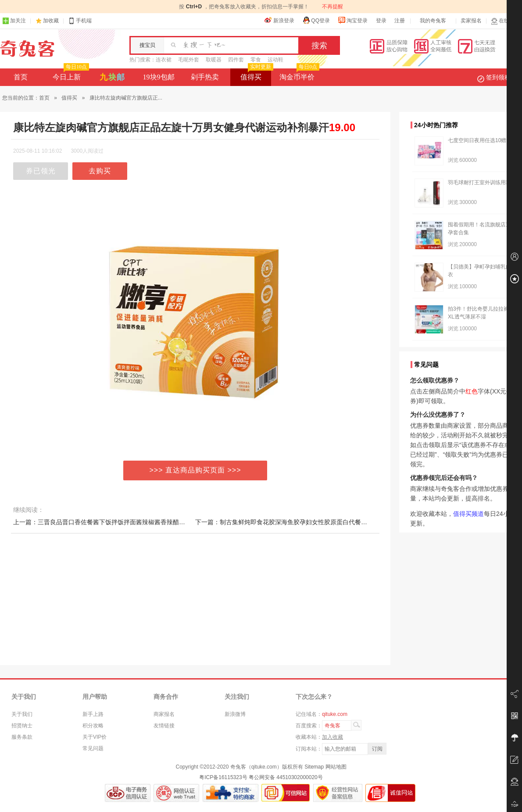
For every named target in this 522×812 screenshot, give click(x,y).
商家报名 (164, 714)
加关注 (14, 21)
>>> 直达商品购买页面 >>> (195, 470)
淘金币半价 (299, 75)
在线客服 (505, 21)
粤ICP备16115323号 (223, 777)
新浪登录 (279, 20)
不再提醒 (333, 7)
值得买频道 (468, 514)
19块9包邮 (159, 77)
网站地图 (336, 767)
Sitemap (314, 767)
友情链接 (164, 726)
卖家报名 (471, 21)
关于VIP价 (95, 737)
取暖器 (214, 60)
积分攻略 (93, 726)
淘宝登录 (353, 20)
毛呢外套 (189, 60)
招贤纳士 (22, 726)
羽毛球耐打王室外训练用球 (479, 182)
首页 (21, 77)
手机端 (80, 21)
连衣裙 (164, 60)
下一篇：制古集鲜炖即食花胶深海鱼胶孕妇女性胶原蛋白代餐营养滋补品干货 (300, 522)
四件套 (236, 60)
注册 (400, 21)
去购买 (100, 171)
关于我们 (22, 714)
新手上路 (93, 714)
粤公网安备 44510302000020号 (286, 777)
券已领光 (41, 171)
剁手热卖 (205, 77)
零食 (256, 60)
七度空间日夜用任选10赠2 (479, 140)
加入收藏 (333, 737)
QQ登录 (316, 20)
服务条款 (22, 737)
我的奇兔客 (433, 21)
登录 (381, 21)
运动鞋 (275, 60)
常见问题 (93, 748)
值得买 (256, 75)
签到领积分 (498, 77)
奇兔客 (27, 49)
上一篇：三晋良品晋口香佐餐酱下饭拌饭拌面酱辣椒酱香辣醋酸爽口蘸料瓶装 (118, 522)
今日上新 (70, 75)
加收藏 (51, 21)
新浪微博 (235, 714)
